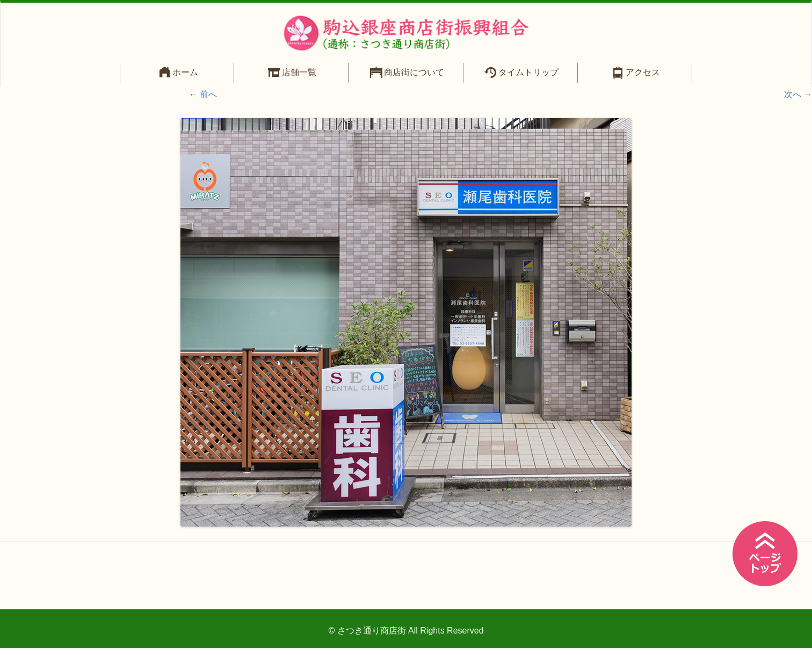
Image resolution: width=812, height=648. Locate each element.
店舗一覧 (299, 72)
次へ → (798, 94)
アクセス (643, 72)
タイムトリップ (528, 72)
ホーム (185, 72)
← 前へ (203, 94)
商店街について (414, 72)
